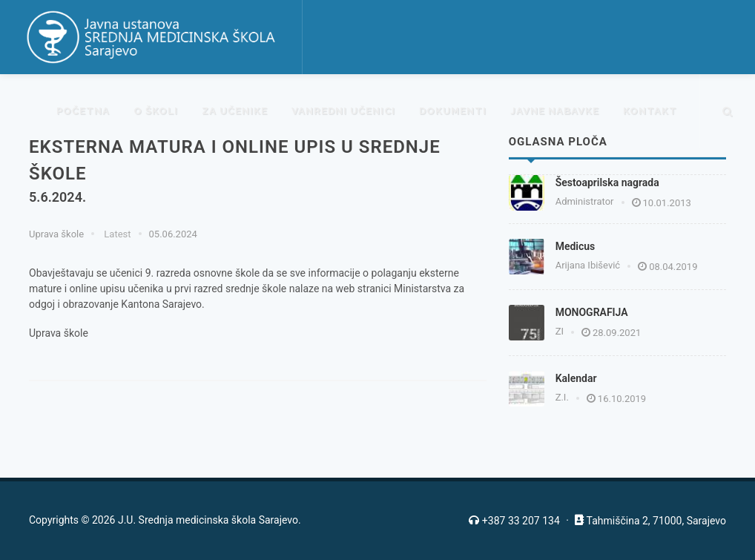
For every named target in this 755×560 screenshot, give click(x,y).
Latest (116, 234)
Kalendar (576, 378)
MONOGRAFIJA (592, 312)
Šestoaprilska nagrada (607, 182)
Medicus (576, 246)
